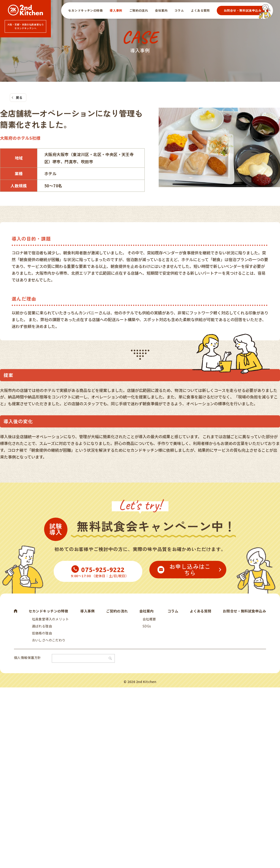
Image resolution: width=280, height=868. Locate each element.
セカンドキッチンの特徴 (85, 10)
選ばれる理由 (41, 629)
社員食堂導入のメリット (49, 621)
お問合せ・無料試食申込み (243, 10)
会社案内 (161, 10)
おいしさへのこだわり (48, 645)
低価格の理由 (41, 637)
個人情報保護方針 (27, 665)
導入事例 (116, 10)
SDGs (146, 629)
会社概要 (148, 621)
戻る (19, 98)
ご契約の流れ (139, 10)
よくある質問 (200, 10)
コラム (179, 10)
